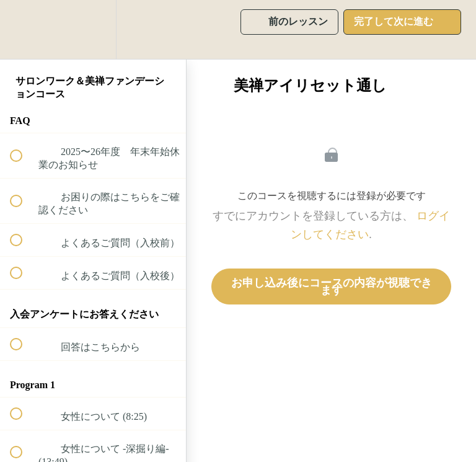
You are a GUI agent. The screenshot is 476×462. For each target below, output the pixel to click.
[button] (23, 29)
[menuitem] (93, 29)
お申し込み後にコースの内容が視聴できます (332, 287)
